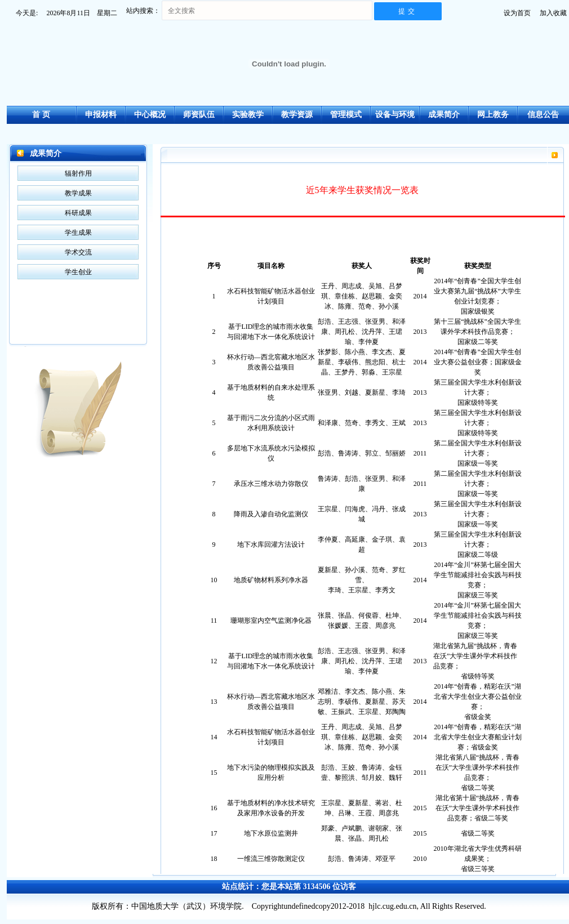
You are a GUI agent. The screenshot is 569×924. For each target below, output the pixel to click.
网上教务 (493, 115)
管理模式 (346, 115)
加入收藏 (553, 13)
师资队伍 (199, 115)
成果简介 (444, 115)
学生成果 (78, 233)
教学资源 (297, 115)
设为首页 (517, 13)
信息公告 (543, 115)
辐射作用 (78, 173)
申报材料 (101, 115)
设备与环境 (395, 115)
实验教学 (248, 115)
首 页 (41, 115)
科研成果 (78, 213)
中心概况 (150, 115)
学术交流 (78, 252)
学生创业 (78, 272)
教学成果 (78, 193)
